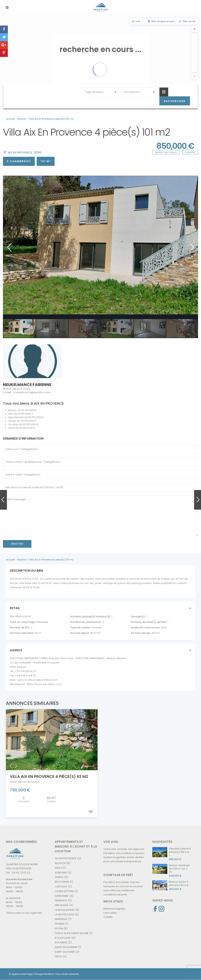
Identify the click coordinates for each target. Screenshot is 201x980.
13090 (37, 152)
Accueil (10, 119)
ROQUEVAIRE (63, 938)
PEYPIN (59, 928)
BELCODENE (62, 882)
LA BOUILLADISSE (65, 910)
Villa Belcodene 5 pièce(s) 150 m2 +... (180, 852)
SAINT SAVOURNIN (66, 947)
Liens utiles (110, 913)
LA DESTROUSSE (64, 915)
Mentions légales (114, 909)
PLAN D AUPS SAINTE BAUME (72, 933)
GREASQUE (62, 905)
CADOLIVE (61, 886)
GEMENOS (61, 900)
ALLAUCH (60, 863)
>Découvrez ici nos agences (24, 913)
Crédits (108, 917)
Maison (22, 119)
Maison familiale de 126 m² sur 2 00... (179, 869)
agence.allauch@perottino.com (37, 680)
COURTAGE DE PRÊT (118, 875)
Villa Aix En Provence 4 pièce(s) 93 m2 (49, 777)
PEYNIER (60, 924)
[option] (100, 245)
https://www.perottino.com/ (45, 684)
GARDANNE (62, 896)
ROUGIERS (61, 942)
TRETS (58, 957)
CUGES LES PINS (64, 891)
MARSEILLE (61, 919)
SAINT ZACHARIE (65, 952)
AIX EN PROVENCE (20, 152)
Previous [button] (9, 247)
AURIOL (59, 877)
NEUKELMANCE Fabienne (27, 385)
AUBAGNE (61, 873)
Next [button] (191, 247)
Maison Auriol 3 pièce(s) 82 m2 (179, 883)
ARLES (58, 868)
